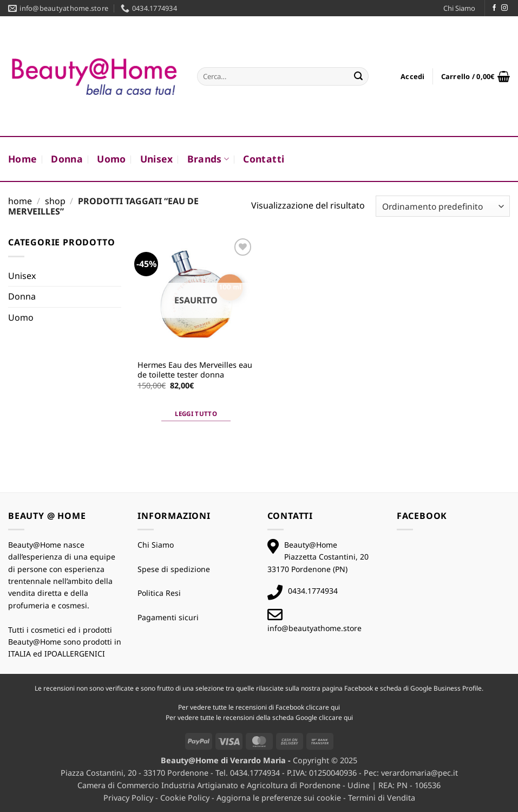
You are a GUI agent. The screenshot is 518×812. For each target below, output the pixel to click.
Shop (55, 201)
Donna (67, 159)
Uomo (111, 159)
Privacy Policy (128, 798)
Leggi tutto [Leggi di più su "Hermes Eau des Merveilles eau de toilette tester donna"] (196, 414)
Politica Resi (159, 593)
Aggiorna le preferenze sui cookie (279, 798)
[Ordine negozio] (443, 206)
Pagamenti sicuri (168, 617)
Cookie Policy (185, 798)
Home (22, 159)
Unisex (157, 159)
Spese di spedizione (174, 569)
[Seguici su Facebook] (494, 8)
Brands (208, 159)
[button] (413, 76)
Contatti (264, 159)
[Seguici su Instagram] (504, 8)
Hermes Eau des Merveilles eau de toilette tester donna (195, 370)
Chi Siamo (459, 8)
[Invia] (358, 76)
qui (335, 707)
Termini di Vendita (382, 798)
